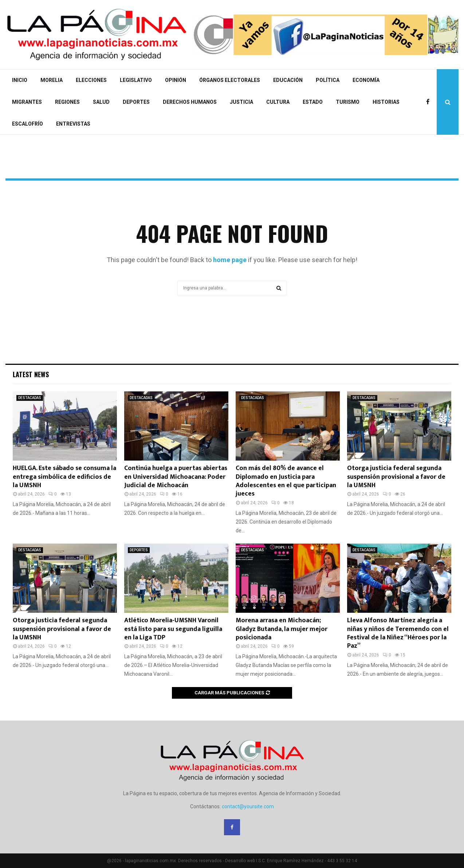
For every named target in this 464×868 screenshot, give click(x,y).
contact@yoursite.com (248, 806)
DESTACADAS (30, 398)
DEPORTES (136, 102)
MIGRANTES (27, 102)
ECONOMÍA (366, 80)
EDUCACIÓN (288, 80)
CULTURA (278, 102)
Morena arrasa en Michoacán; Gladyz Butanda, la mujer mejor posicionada (282, 629)
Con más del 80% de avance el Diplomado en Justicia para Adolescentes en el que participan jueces (286, 481)
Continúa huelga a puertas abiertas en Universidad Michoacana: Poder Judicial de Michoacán (176, 477)
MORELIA (52, 80)
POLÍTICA (328, 80)
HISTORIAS (386, 102)
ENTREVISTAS (73, 124)
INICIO (20, 80)
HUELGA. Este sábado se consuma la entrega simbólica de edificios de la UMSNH (64, 477)
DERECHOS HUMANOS (190, 102)
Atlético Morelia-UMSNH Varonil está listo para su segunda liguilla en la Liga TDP (173, 629)
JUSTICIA (241, 102)
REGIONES (67, 102)
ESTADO (313, 102)
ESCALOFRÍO (27, 124)
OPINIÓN (176, 80)
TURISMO (348, 102)
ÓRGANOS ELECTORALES (230, 80)
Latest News (31, 374)
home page (230, 260)
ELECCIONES (91, 80)
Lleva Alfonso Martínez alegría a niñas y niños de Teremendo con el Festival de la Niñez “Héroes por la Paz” (398, 633)
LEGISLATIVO (136, 80)
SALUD (101, 102)
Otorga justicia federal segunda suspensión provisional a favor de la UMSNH (396, 477)
